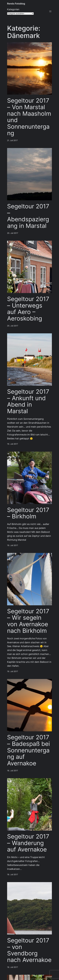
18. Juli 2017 (13, 771)
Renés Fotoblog (16, 4)
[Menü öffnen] (50, 11)
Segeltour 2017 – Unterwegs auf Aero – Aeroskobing (28, 309)
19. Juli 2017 (13, 444)
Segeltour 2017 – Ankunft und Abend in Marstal (28, 401)
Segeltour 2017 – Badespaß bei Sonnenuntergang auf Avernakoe (29, 750)
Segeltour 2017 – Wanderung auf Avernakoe (28, 843)
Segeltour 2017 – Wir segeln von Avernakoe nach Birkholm (28, 621)
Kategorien (13, 9)
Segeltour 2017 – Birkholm (28, 513)
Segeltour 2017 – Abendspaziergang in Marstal (28, 216)
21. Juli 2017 (12, 140)
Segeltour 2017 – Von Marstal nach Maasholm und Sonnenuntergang (29, 117)
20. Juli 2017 (13, 233)
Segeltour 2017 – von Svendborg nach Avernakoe (29, 950)
